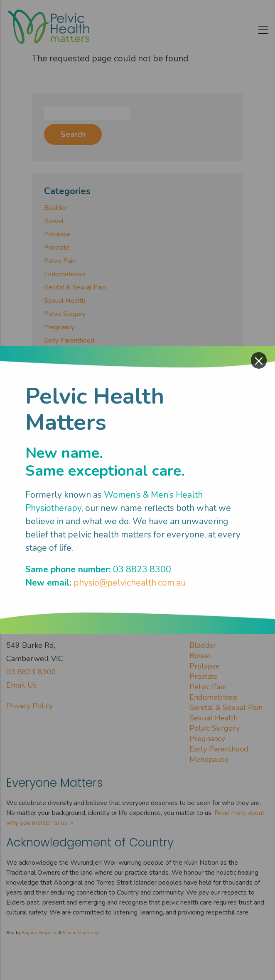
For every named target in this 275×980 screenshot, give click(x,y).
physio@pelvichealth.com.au (130, 583)
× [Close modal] (259, 360)
